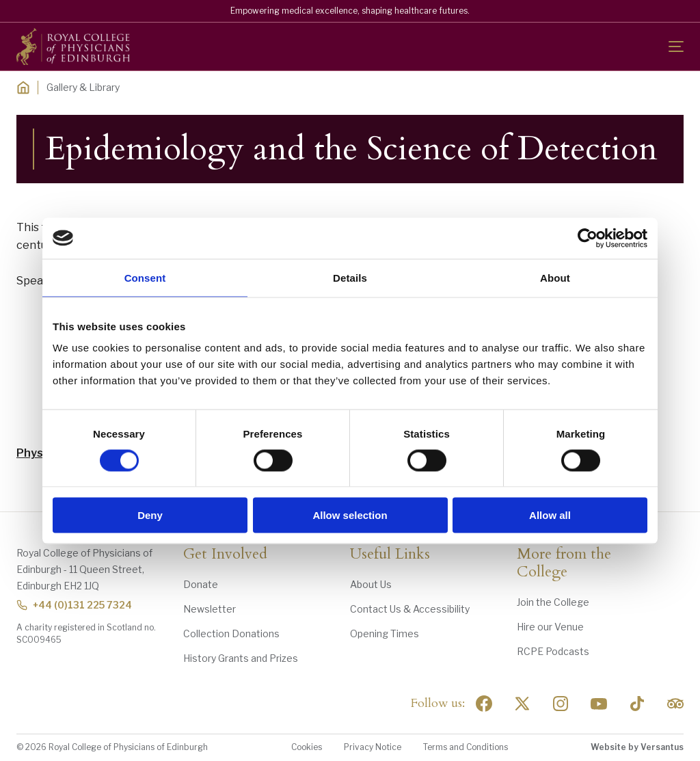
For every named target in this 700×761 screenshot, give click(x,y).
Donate (201, 584)
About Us (371, 584)
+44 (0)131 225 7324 (74, 605)
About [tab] (555, 277)
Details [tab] (350, 277)
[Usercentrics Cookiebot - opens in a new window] (588, 238)
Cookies (307, 747)
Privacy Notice (373, 747)
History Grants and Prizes (241, 658)
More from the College (564, 563)
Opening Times (385, 633)
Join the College (553, 602)
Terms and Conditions (466, 747)
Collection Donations (231, 633)
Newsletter (210, 609)
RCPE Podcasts (553, 651)
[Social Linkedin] (561, 704)
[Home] (23, 88)
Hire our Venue (550, 627)
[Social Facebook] (484, 704)
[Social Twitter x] (522, 704)
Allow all (550, 515)
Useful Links (390, 555)
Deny (150, 515)
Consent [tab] (145, 277)
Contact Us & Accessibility (410, 609)
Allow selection (350, 515)
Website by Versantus (637, 747)
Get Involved (225, 555)
